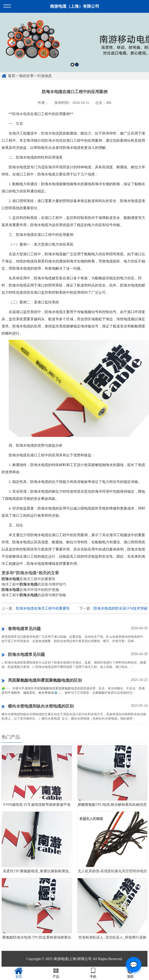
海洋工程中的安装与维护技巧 (34, 584)
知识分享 (26, 76)
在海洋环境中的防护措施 (30, 590)
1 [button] (72, 65)
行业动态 (45, 76)
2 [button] (77, 65)
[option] (74, 42)
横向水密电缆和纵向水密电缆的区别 (38, 707)
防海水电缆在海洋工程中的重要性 (43, 608)
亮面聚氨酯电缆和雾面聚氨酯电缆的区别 (42, 681)
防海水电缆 (21, 114)
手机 (93, 973)
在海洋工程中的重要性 (28, 579)
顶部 (130, 973)
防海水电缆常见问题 (23, 655)
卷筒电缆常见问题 (21, 629)
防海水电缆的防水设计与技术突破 (121, 608)
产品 (56, 973)
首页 (12, 76)
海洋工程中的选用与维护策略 (34, 595)
